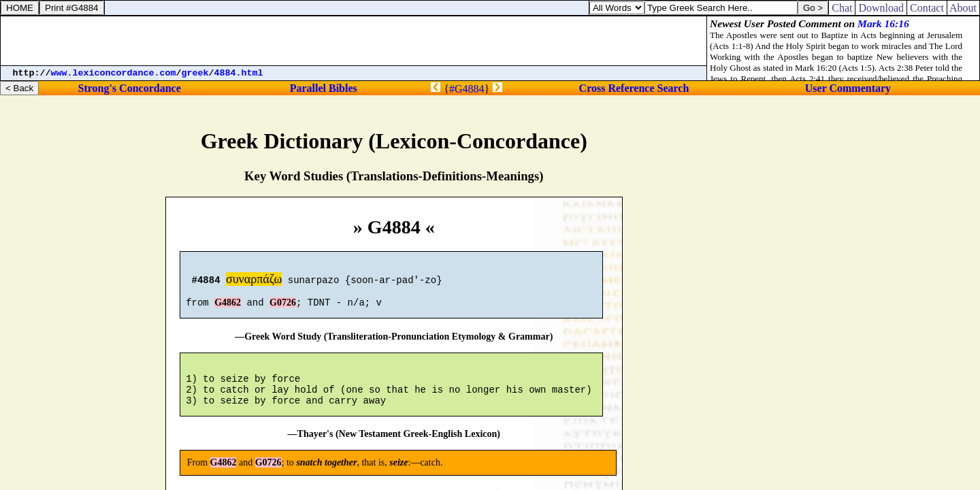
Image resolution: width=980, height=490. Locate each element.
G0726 (283, 309)
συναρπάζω (254, 281)
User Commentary (848, 88)
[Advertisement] (354, 41)
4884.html (239, 73)
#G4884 (467, 89)
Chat (842, 8)
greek (195, 73)
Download (881, 8)
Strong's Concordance (129, 88)
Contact (927, 8)
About (963, 8)
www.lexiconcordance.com (114, 73)
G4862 (228, 309)
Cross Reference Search (634, 88)
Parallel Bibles (324, 88)
